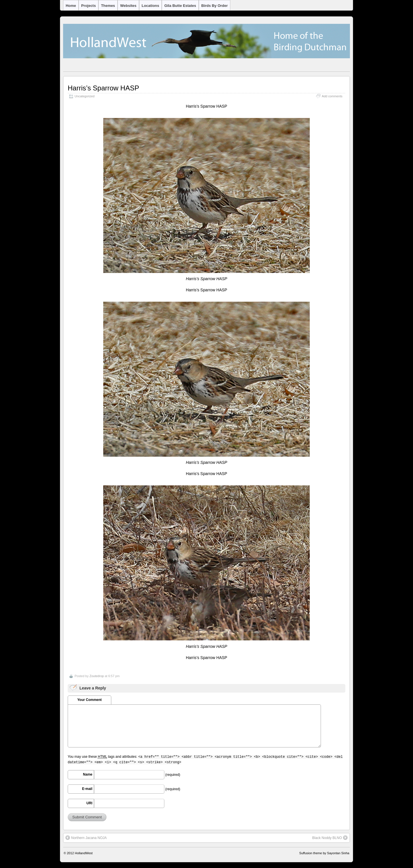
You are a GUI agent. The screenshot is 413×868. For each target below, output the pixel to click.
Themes (108, 6)
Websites (128, 6)
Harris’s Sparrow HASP (103, 88)
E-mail (87, 789)
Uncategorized (85, 96)
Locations (150, 6)
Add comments (332, 96)
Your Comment (89, 700)
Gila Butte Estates (180, 6)
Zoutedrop (97, 676)
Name (88, 774)
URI (89, 803)
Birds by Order (215, 6)
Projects (88, 6)
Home (71, 6)
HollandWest (84, 853)
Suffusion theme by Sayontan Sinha (324, 853)
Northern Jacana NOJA (86, 838)
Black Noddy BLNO (330, 838)
